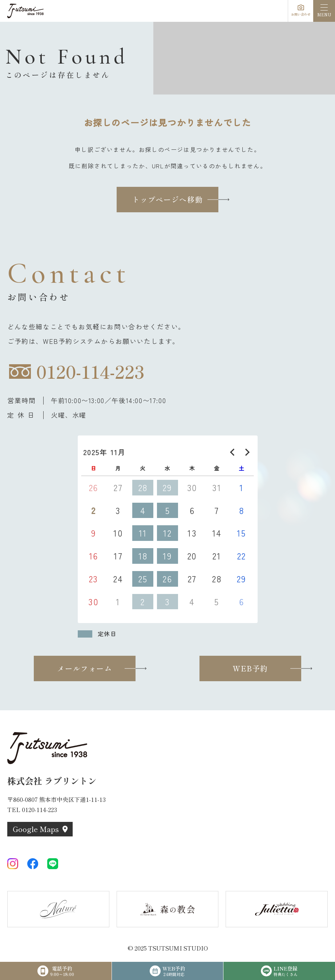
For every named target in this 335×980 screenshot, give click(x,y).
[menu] (324, 11)
